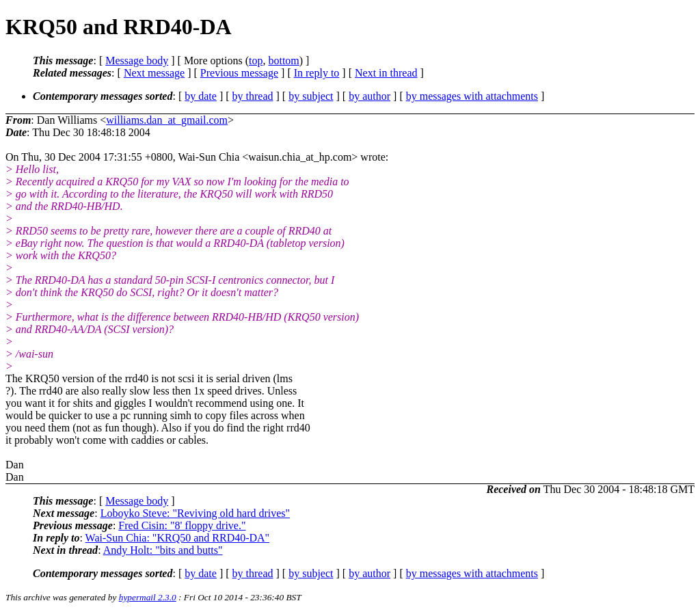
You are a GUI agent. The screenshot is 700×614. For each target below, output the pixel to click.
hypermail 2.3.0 (148, 597)
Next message (154, 73)
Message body (137, 61)
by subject (311, 96)
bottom (283, 61)
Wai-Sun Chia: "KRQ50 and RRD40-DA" (178, 538)
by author (369, 96)
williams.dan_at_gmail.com (167, 120)
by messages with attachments (472, 96)
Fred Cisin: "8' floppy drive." (182, 525)
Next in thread (386, 73)
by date (201, 96)
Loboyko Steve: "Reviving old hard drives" (195, 513)
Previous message (239, 73)
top (256, 61)
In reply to (317, 73)
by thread (253, 96)
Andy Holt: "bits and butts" (163, 550)
